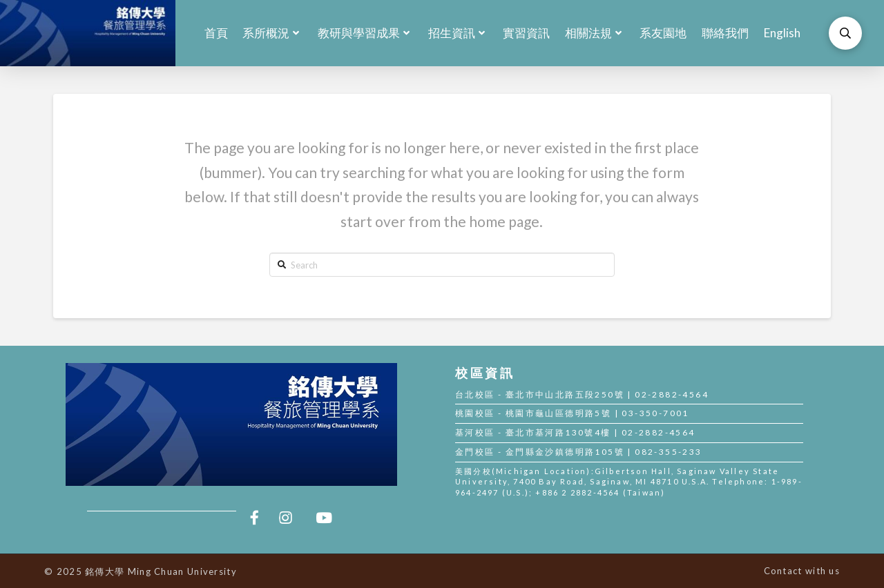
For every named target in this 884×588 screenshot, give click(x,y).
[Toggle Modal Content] (845, 33)
